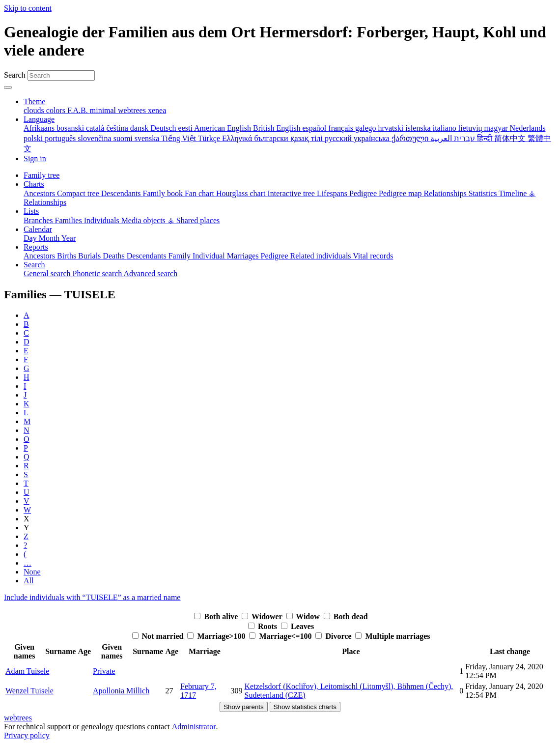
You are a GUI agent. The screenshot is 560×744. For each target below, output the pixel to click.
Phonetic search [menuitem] (98, 273)
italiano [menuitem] (446, 128)
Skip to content (28, 8)
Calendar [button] (38, 229)
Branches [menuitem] (39, 220)
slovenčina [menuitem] (95, 138)
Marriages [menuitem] (244, 256)
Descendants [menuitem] (122, 193)
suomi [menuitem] (124, 138)
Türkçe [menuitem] (210, 138)
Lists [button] (31, 211)
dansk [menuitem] (140, 128)
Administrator (194, 727)
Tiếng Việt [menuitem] (180, 138)
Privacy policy (27, 735)
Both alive (217, 616)
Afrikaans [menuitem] (40, 128)
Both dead (346, 616)
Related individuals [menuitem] (322, 256)
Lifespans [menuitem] (333, 193)
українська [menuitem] (373, 138)
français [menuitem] (342, 128)
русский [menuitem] (339, 138)
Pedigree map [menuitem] (401, 193)
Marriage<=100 (281, 636)
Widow (304, 616)
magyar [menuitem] (497, 128)
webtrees (18, 718)
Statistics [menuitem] (484, 193)
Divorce (334, 636)
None (32, 572)
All (28, 581)
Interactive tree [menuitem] (292, 193)
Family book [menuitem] (164, 193)
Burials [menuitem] (90, 256)
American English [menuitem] (224, 128)
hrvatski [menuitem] (392, 128)
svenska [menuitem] (148, 138)
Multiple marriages (392, 636)
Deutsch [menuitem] (164, 128)
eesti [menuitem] (186, 128)
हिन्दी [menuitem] (486, 138)
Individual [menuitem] (210, 256)
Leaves (297, 626)
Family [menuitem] (181, 256)
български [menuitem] (272, 138)
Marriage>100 (217, 636)
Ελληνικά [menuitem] (238, 138)
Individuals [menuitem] (103, 220)
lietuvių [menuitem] (471, 128)
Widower (263, 616)
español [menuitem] (315, 128)
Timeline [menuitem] (514, 193)
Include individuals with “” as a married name (92, 597)
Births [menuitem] (68, 256)
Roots (264, 626)
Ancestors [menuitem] (40, 193)
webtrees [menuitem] (133, 110)
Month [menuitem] (50, 238)
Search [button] (34, 265)
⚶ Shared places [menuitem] (194, 220)
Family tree (42, 175)
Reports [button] (36, 247)
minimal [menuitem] (104, 110)
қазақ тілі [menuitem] (308, 138)
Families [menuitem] (70, 220)
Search (15, 75)
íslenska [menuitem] (419, 128)
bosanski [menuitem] (71, 128)
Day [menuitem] (31, 238)
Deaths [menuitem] (114, 256)
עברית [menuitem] (463, 138)
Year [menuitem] (69, 238)
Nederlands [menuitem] (528, 128)
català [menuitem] (96, 128)
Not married (159, 636)
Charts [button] (34, 184)
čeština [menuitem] (118, 128)
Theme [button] (34, 101)
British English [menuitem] (278, 128)
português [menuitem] (61, 138)
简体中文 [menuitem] (511, 138)
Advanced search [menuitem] (150, 273)
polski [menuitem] (34, 138)
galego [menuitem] (367, 128)
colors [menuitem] (57, 110)
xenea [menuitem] (157, 110)
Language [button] (39, 119)
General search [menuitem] (48, 273)
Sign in (35, 158)
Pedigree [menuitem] (364, 193)
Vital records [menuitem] (373, 256)
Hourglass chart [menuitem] (242, 193)
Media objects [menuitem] (144, 220)
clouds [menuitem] (35, 110)
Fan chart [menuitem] (200, 193)
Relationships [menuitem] (446, 193)
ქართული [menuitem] (411, 138)
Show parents (244, 707)
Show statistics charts (305, 707)
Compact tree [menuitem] (79, 193)
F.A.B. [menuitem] (79, 110)
